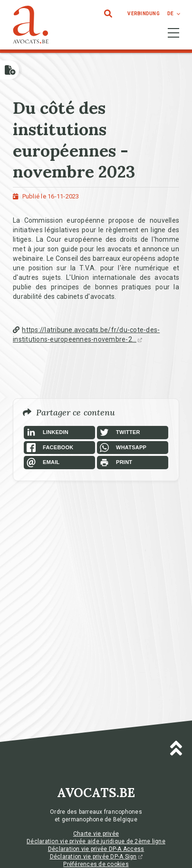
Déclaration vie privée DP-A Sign (96, 857)
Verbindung (144, 14)
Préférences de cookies (96, 864)
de (170, 14)
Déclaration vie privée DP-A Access (96, 849)
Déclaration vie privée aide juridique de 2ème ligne (96, 841)
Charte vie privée (96, 834)
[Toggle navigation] (173, 33)
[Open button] (10, 70)
